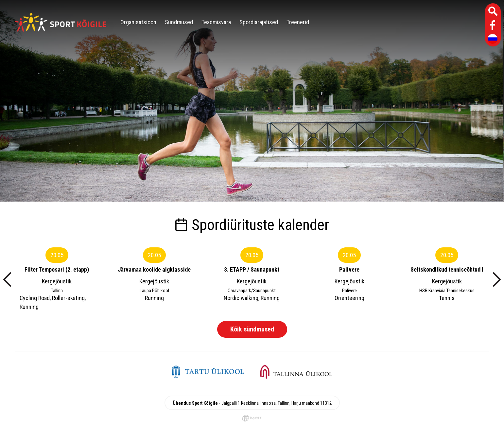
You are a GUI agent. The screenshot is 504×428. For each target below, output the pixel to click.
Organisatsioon (138, 22)
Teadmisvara (216, 22)
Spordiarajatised (259, 22)
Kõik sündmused (252, 329)
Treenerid (298, 22)
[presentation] (7, 279)
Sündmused (179, 22)
